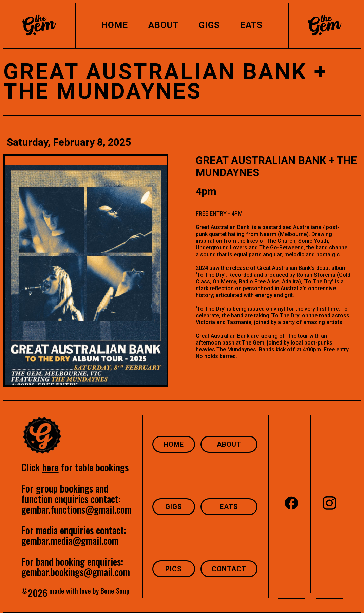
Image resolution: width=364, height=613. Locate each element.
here (50, 467)
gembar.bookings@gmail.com (76, 572)
